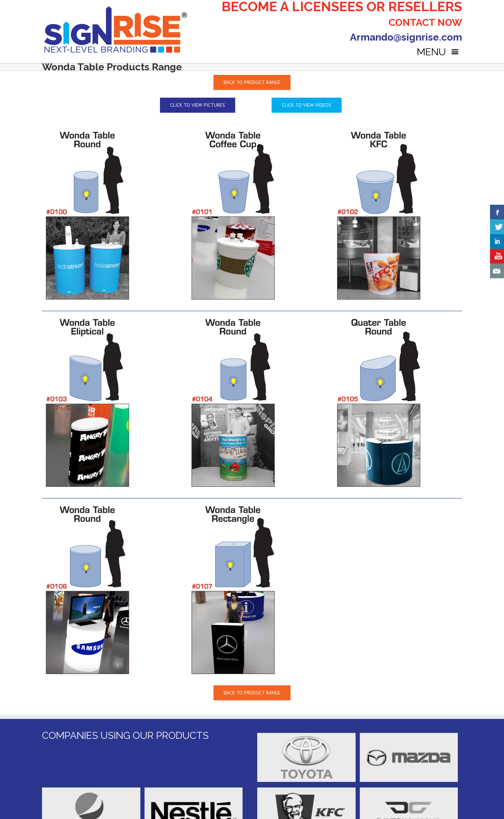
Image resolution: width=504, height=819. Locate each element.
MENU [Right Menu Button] (439, 52)
